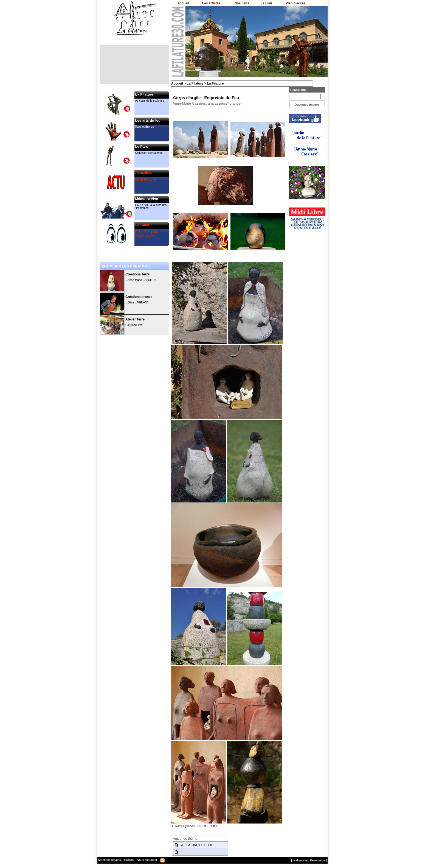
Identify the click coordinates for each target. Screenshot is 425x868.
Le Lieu (266, 3)
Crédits (128, 860)
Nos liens (242, 3)
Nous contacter (147, 860)
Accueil (183, 3)
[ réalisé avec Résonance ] (309, 860)
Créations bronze (139, 297)
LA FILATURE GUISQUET (197, 845)
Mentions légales (110, 860)
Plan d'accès (295, 3)
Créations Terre (137, 274)
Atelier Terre (135, 319)
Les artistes (211, 3)
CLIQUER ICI (207, 826)
